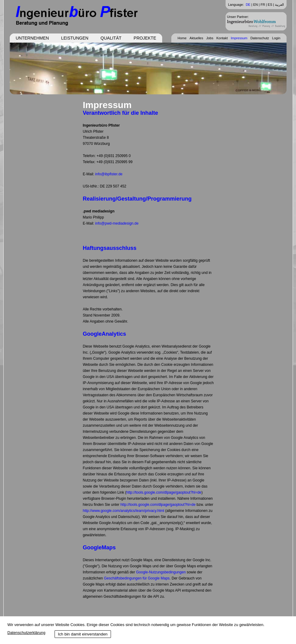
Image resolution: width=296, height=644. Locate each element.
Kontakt (222, 38)
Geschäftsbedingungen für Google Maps (137, 578)
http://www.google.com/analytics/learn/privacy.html (124, 511)
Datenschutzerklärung (26, 633)
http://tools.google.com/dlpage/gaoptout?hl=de (164, 492)
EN (255, 5)
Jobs (210, 38)
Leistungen (75, 38)
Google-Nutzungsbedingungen (161, 572)
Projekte (145, 38)
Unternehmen (32, 38)
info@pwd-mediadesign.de (117, 223)
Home (182, 38)
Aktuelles (196, 38)
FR (263, 5)
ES (270, 5)
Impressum (239, 38)
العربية (279, 5)
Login (276, 38)
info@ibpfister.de (109, 174)
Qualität (111, 38)
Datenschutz (260, 38)
